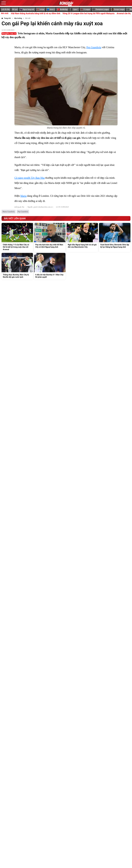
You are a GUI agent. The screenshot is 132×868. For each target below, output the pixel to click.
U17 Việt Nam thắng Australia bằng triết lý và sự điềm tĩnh (37, 14)
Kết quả (15, 9)
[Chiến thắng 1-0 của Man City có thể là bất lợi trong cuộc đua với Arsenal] (17, 237)
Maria (23, 196)
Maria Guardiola (9, 212)
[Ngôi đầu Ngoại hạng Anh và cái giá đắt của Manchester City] (82, 237)
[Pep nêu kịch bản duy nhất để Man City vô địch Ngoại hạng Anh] (50, 237)
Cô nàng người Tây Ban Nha (30, 178)
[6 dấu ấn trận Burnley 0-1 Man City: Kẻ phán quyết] (50, 266)
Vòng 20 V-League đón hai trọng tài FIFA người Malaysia (92, 14)
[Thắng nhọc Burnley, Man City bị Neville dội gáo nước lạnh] (17, 266)
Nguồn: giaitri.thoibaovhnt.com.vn (40, 207)
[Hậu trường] (18, 18)
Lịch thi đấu (6, 9)
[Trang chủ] (6, 18)
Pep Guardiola (94, 47)
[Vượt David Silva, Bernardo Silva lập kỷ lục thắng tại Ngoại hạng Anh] (115, 237)
